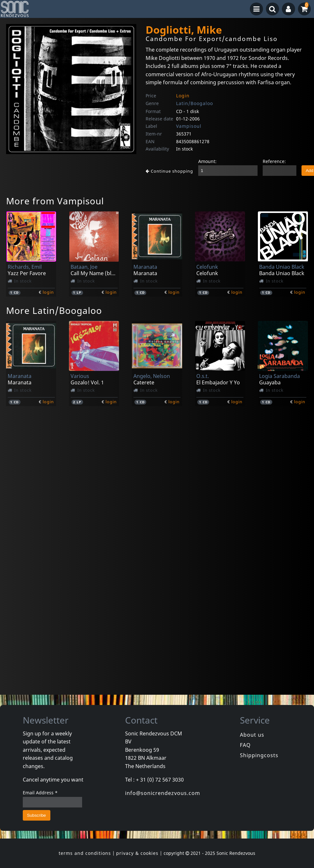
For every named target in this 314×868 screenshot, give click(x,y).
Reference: (274, 161)
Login (183, 96)
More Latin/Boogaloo (54, 310)
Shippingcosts (259, 755)
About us (252, 735)
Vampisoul (189, 126)
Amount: (207, 161)
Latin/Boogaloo (195, 103)
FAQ (245, 745)
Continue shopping (169, 171)
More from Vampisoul (55, 201)
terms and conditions (85, 853)
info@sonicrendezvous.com (163, 793)
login (48, 292)
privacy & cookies (137, 853)
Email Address (40, 793)
